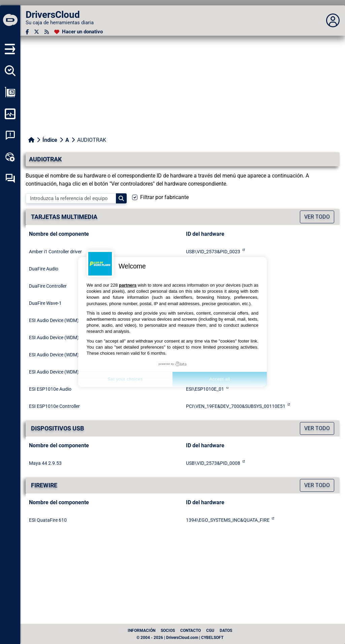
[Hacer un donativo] (79, 32)
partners (128, 285)
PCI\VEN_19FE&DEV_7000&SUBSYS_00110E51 (236, 406)
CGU (210, 631)
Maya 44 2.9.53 (45, 463)
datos (226, 631)
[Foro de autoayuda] (10, 179)
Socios (168, 631)
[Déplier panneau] (333, 21)
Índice (50, 140)
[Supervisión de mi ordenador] (10, 114)
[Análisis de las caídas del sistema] (10, 135)
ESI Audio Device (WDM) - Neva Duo (66, 337)
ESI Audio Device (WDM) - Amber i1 (65, 320)
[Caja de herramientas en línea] (10, 157)
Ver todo (317, 217)
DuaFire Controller (48, 286)
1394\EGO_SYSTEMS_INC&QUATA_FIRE (228, 520)
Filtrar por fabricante (164, 197)
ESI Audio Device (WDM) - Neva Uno (66, 355)
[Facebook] (27, 32)
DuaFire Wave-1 (45, 303)
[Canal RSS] (47, 32)
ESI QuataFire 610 (48, 520)
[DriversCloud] (10, 21)
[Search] (121, 198)
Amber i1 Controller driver (55, 252)
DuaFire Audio (44, 269)
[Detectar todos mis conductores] (10, 71)
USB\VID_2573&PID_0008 (213, 463)
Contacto (191, 631)
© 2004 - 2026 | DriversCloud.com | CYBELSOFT (180, 638)
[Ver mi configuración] (10, 92)
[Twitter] (37, 32)
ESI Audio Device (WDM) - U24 (60, 372)
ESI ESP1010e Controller (54, 406)
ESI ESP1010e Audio (50, 389)
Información (142, 631)
